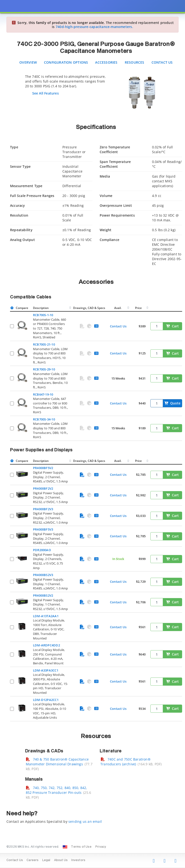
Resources (135, 62)
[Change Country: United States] (65, 847)
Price (138, 308)
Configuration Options (66, 62)
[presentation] (92, 434)
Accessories (106, 62)
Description (41, 308)
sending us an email (85, 821)
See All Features (46, 93)
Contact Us (162, 62)
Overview (28, 62)
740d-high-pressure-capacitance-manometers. (94, 27)
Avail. (118, 308)
